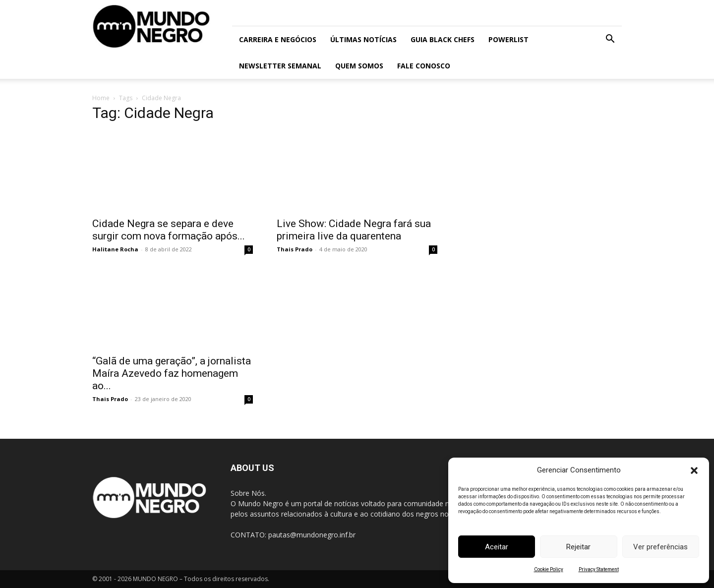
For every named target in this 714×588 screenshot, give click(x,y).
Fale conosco (424, 66)
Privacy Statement (599, 569)
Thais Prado (295, 249)
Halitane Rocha (115, 249)
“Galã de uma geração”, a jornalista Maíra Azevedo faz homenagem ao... (172, 373)
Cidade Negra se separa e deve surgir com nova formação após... (169, 230)
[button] (694, 470)
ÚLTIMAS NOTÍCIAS (363, 39)
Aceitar (497, 547)
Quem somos (359, 66)
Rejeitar (578, 547)
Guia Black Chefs (443, 39)
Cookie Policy (549, 569)
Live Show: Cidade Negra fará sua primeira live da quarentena (354, 230)
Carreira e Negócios (278, 39)
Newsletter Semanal (280, 66)
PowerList (508, 39)
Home (101, 98)
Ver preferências (660, 547)
